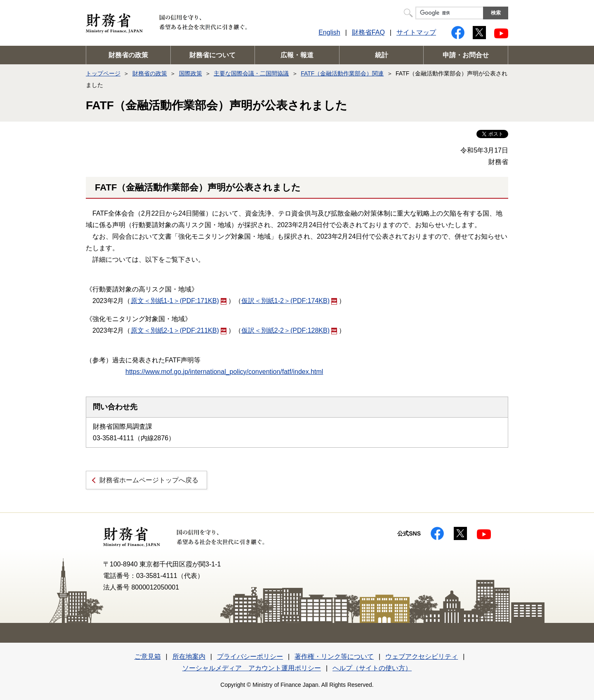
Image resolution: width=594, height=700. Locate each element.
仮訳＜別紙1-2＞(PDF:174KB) (289, 301)
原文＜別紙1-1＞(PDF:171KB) (179, 301)
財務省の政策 (128, 55)
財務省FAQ (368, 32)
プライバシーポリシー (250, 657)
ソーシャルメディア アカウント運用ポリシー (252, 668)
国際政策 (191, 73)
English (329, 32)
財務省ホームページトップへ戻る (149, 480)
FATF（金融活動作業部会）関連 (342, 73)
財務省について (212, 55)
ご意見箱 (148, 657)
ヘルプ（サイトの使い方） (372, 668)
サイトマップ (416, 32)
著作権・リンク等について (334, 657)
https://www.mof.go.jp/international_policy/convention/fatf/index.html (224, 372)
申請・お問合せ (466, 55)
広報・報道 (297, 55)
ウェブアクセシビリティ (422, 657)
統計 (382, 55)
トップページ (103, 73)
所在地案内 (189, 657)
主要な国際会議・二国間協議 (251, 73)
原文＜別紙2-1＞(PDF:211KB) (179, 330)
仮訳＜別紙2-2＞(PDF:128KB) (289, 330)
